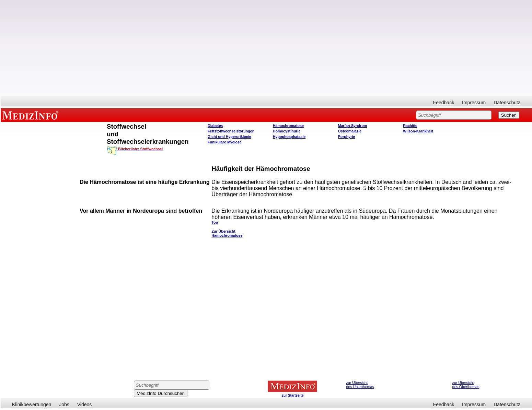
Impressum (474, 103)
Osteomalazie (350, 131)
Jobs (64, 405)
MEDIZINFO (32, 115)
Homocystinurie (287, 131)
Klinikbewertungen (32, 405)
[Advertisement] (266, 48)
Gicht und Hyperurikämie (229, 137)
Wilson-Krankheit (418, 131)
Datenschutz (507, 103)
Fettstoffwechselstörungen (231, 131)
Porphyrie (347, 137)
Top (215, 222)
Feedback (444, 103)
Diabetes (215, 126)
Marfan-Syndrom (353, 126)
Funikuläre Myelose (225, 142)
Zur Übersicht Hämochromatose (227, 233)
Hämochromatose (288, 126)
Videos (85, 405)
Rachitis (410, 126)
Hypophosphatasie (289, 137)
